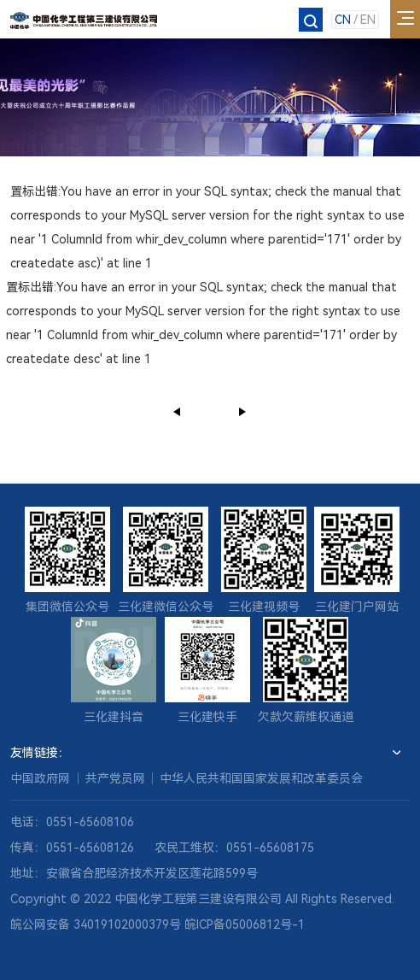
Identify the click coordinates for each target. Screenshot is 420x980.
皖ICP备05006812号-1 (245, 924)
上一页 (178, 411)
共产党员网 (115, 778)
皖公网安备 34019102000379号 (96, 924)
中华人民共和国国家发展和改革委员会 (261, 778)
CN (343, 20)
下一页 (242, 411)
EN (368, 20)
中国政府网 (40, 778)
